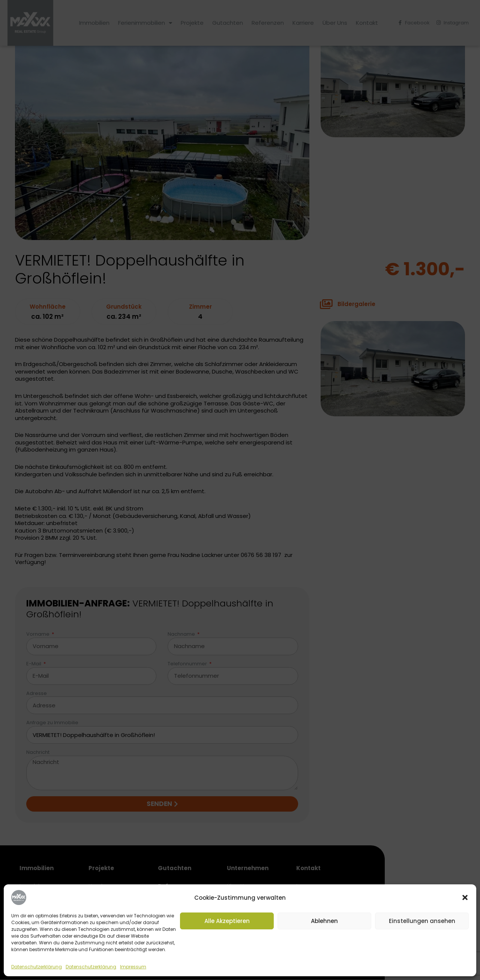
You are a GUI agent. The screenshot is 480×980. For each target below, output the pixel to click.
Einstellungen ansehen (422, 921)
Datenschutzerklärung (37, 967)
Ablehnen (324, 921)
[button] (465, 897)
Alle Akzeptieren (227, 921)
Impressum (133, 967)
